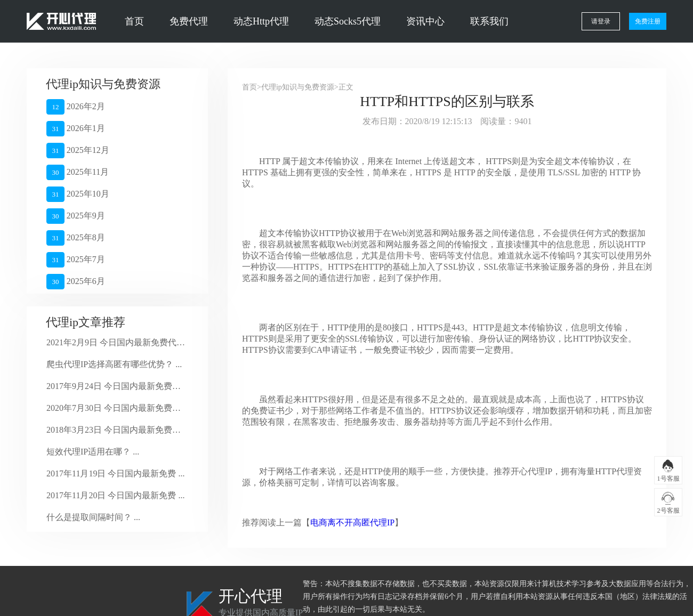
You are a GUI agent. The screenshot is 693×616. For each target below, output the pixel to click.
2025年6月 (76, 282)
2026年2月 (76, 107)
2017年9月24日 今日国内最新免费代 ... (116, 386)
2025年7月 (76, 260)
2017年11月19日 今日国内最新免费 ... (115, 473)
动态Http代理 (261, 21)
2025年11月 (78, 172)
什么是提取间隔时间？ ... (93, 517)
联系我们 (489, 21)
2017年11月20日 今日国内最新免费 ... (115, 495)
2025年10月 (78, 194)
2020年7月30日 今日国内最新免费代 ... (116, 408)
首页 (134, 21)
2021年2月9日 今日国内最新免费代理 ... (116, 342)
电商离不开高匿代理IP (352, 522)
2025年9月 (76, 216)
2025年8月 (76, 238)
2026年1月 (76, 129)
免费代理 (189, 21)
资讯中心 (425, 21)
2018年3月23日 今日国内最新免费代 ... (116, 430)
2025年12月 (78, 151)
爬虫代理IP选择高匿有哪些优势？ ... (114, 364)
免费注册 (648, 21)
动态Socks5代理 (348, 21)
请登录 (601, 21)
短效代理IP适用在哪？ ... (93, 452)
